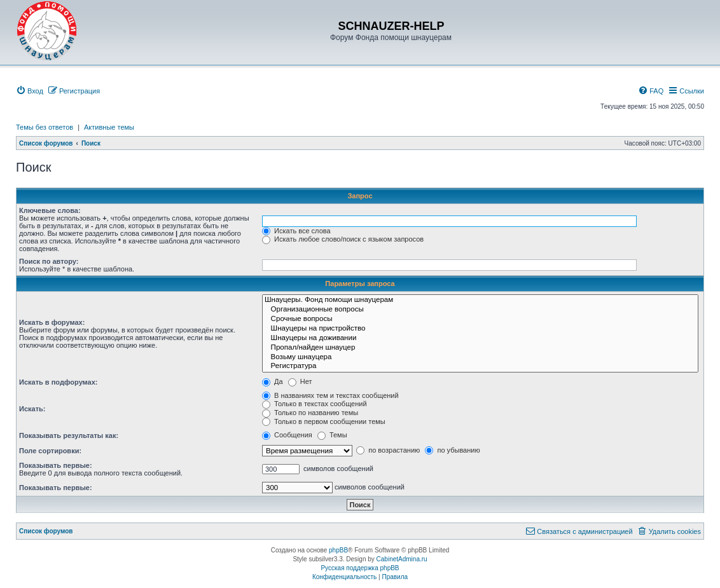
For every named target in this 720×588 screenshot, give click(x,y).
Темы (332, 435)
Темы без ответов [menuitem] (45, 127)
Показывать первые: (56, 465)
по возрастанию (388, 450)
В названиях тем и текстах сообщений (330, 395)
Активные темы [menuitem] (109, 127)
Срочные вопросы (480, 319)
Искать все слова (296, 231)
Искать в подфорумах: (59, 382)
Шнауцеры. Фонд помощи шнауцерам (480, 300)
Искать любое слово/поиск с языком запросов (343, 239)
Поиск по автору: (49, 261)
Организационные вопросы (480, 310)
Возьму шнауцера (480, 358)
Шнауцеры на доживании (480, 338)
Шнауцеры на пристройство (480, 329)
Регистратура (480, 366)
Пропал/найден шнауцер (480, 348)
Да (273, 381)
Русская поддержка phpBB (360, 568)
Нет (300, 381)
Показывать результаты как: (69, 435)
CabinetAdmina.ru (402, 559)
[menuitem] (30, 91)
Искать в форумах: (52, 322)
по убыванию (452, 450)
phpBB (338, 550)
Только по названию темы (310, 413)
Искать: (32, 409)
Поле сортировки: (50, 451)
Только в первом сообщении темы (324, 421)
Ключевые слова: (50, 210)
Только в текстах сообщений (315, 404)
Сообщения (287, 435)
